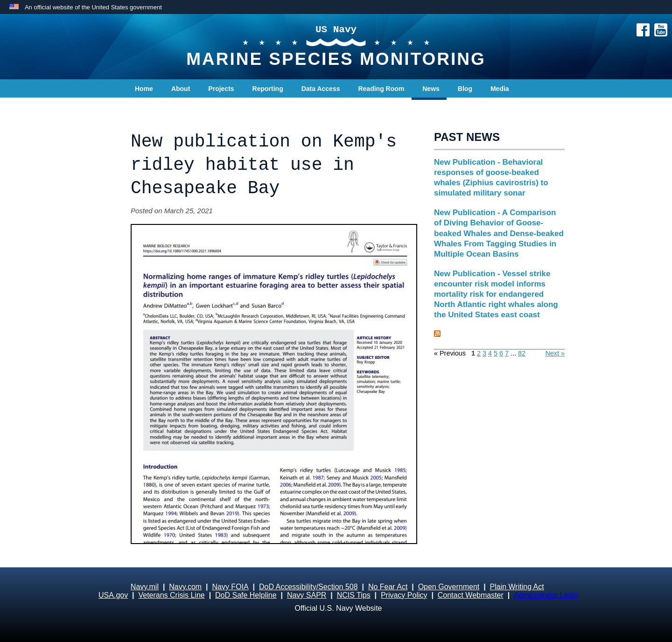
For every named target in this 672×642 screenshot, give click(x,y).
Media (500, 89)
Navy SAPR (307, 595)
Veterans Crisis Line (171, 595)
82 (522, 353)
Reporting (268, 89)
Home (144, 89)
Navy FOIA (230, 587)
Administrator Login (546, 595)
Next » (555, 353)
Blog (465, 89)
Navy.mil (145, 587)
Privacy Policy (404, 595)
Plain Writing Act (517, 587)
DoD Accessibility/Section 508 (308, 587)
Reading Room (381, 89)
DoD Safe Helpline (246, 595)
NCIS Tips (354, 595)
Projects (221, 89)
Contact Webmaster (471, 595)
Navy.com (185, 587)
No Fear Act (388, 587)
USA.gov (113, 595)
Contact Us (152, 107)
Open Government (449, 587)
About (181, 89)
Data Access (321, 89)
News (431, 89)
